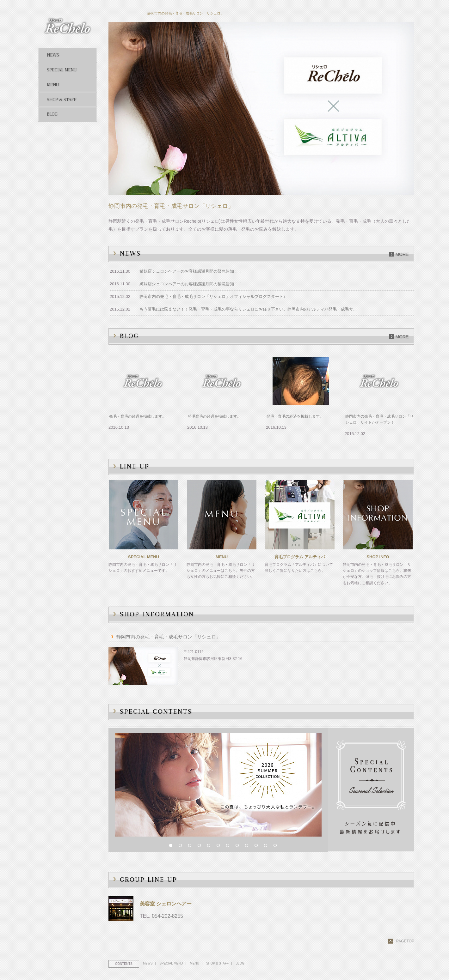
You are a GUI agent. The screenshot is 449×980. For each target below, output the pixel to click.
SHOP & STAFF (218, 963)
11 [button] (267, 847)
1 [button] (172, 847)
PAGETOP (405, 941)
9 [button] (248, 847)
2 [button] (182, 847)
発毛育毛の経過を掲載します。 (214, 416)
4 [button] (201, 847)
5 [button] (210, 847)
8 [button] (239, 847)
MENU (195, 963)
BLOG (241, 963)
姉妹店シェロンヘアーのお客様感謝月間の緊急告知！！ (191, 271)
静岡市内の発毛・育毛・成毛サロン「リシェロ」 (169, 637)
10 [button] (258, 847)
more (402, 254)
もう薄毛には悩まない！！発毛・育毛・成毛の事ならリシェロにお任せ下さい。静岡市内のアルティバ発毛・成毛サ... (248, 309)
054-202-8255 (168, 916)
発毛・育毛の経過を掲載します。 (138, 416)
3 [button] (191, 847)
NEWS (148, 963)
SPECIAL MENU (172, 963)
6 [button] (220, 847)
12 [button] (277, 847)
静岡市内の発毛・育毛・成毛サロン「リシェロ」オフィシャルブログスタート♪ (212, 296)
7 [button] (229, 847)
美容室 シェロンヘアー (166, 904)
